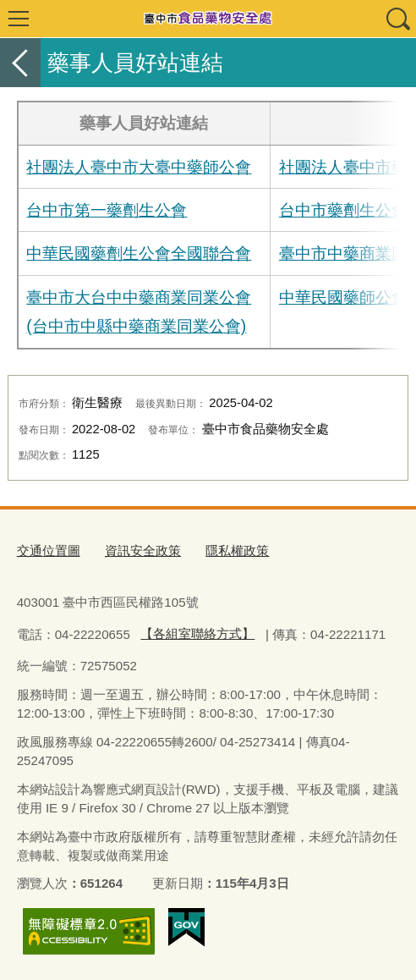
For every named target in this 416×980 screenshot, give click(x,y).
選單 (19, 19)
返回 (20, 63)
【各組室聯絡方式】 (197, 633)
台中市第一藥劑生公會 (107, 210)
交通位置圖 (49, 551)
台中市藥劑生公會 (343, 210)
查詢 (397, 19)
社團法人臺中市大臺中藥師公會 (139, 167)
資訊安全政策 (143, 551)
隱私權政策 (237, 551)
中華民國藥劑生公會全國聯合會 (139, 253)
